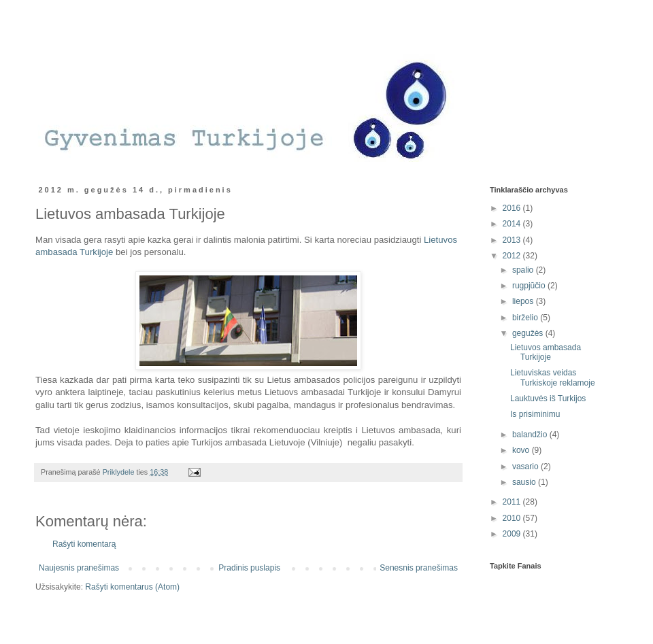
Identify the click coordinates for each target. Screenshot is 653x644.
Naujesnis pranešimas (79, 568)
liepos (524, 301)
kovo (522, 450)
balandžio (531, 435)
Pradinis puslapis (249, 568)
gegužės (529, 333)
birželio (526, 318)
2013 (513, 240)
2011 (513, 502)
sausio (525, 482)
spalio (524, 270)
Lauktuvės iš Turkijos (548, 399)
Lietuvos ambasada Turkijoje (546, 352)
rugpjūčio (530, 286)
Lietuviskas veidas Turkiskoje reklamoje (553, 377)
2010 (513, 518)
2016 (513, 208)
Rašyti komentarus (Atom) (132, 587)
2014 (513, 224)
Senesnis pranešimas (419, 568)
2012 (513, 256)
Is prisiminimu (535, 414)
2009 (513, 534)
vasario (526, 467)
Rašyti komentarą (84, 544)
